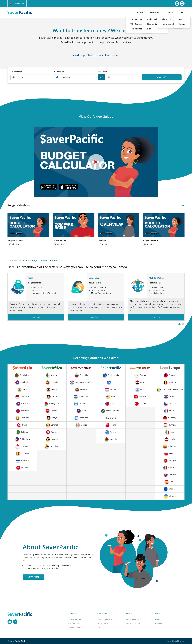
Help (182, 12)
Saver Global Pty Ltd (176, 641)
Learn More (33, 577)
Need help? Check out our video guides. (96, 55)
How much (103, 72)
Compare (139, 12)
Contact (159, 623)
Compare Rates (74, 619)
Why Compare (74, 623)
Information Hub (133, 623)
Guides (158, 619)
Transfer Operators (76, 627)
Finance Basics (103, 623)
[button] (179, 324)
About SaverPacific (134, 619)
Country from (16, 72)
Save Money (155, 12)
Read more (36, 317)
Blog (99, 627)
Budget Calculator (105, 619)
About (170, 12)
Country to (59, 72)
